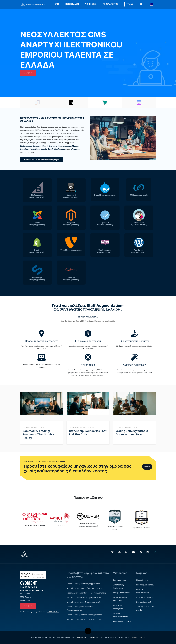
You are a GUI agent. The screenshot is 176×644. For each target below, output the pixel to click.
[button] (152, 4)
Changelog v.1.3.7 (137, 637)
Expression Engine (57, 146)
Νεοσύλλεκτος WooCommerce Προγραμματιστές (80, 608)
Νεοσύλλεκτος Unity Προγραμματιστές (84, 602)
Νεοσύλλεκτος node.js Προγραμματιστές (85, 588)
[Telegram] (141, 552)
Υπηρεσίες (90, 4)
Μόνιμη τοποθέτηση (122, 593)
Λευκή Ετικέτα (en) (144, 597)
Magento (76, 146)
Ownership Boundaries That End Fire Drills (88, 433)
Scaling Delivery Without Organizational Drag (132, 433)
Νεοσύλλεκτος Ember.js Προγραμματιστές (85, 619)
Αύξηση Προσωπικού (122, 621)
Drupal (45, 146)
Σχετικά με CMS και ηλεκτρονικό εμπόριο (41, 160)
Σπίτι (57, 4)
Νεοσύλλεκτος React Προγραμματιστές (84, 597)
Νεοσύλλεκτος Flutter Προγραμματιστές (84, 615)
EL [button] (141, 4)
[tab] (37, 103)
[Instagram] (126, 552)
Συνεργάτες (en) (144, 602)
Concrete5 (37, 146)
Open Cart (24, 149)
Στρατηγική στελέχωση (118, 607)
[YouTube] (133, 552)
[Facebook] (106, 552)
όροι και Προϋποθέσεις (143, 591)
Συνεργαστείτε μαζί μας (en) (145, 608)
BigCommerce (26, 146)
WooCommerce (61, 149)
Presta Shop (35, 149)
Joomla (68, 146)
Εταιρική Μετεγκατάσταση (121, 615)
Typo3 (51, 149)
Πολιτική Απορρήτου (145, 585)
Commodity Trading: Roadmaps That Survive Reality (38, 434)
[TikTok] (155, 552)
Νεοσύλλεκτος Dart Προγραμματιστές (83, 584)
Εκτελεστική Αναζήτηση (118, 586)
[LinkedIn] (148, 552)
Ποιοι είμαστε (72, 4)
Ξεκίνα (130, 4)
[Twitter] (112, 552)
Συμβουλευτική (120, 580)
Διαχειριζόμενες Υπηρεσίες (120, 599)
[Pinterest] (119, 552)
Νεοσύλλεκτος (111, 4)
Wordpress (75, 149)
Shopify (44, 149)
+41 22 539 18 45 (53, 612)
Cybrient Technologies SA (87, 637)
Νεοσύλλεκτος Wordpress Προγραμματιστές (86, 593)
